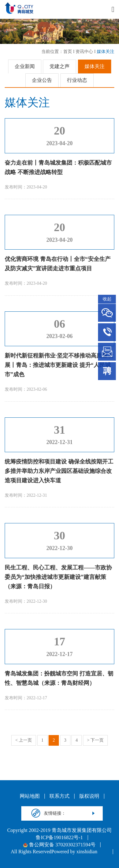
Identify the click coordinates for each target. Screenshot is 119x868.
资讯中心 (84, 52)
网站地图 (30, 796)
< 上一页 (24, 740)
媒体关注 (106, 52)
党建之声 (59, 66)
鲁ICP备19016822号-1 (59, 838)
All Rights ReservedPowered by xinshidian (54, 852)
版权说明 (89, 796)
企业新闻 (25, 66)
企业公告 (42, 80)
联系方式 (59, 796)
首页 (68, 52)
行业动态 (77, 80)
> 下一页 (95, 740)
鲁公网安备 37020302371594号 (59, 845)
